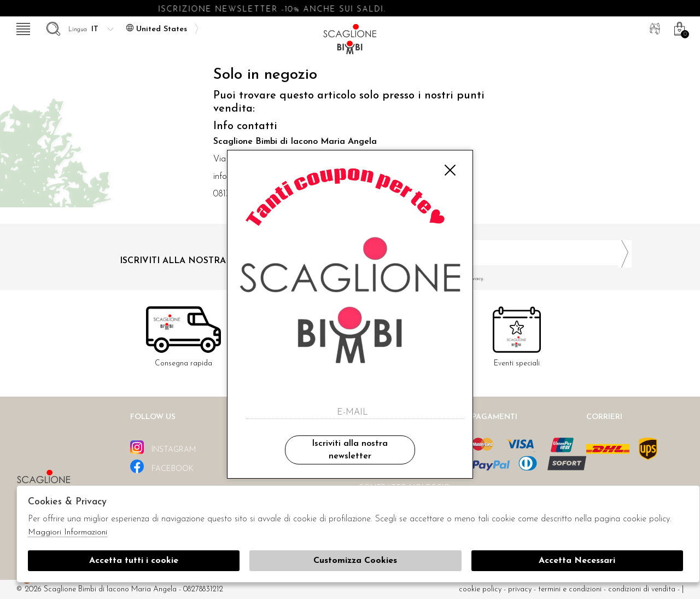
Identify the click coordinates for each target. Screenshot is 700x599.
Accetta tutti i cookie (134, 561)
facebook (162, 466)
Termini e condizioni (570, 589)
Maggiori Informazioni (68, 533)
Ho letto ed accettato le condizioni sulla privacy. (495, 279)
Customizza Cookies (355, 561)
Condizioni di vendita (642, 589)
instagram (163, 447)
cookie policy (480, 589)
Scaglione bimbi (350, 42)
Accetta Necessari (577, 561)
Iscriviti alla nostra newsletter (350, 450)
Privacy (520, 589)
